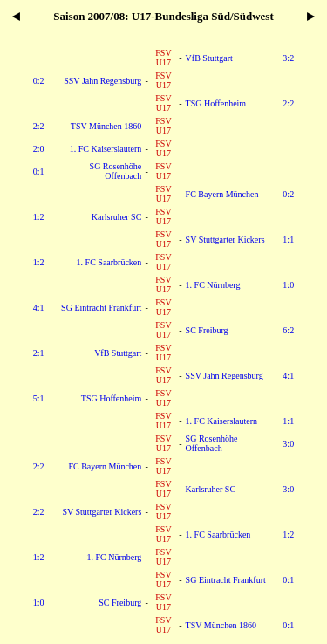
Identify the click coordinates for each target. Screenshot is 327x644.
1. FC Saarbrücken (109, 262)
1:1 (288, 240)
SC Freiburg (207, 330)
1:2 (39, 217)
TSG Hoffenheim (216, 103)
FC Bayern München (222, 194)
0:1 (39, 171)
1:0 (288, 285)
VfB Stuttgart (209, 58)
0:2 (39, 81)
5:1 (39, 398)
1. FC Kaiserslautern (106, 149)
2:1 (39, 353)
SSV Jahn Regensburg (102, 81)
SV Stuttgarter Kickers (225, 240)
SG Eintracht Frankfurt (101, 308)
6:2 (288, 330)
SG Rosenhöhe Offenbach (116, 171)
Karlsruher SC (117, 217)
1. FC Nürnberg (213, 285)
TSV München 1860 (106, 126)
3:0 (288, 444)
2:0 (39, 149)
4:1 (39, 308)
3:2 (288, 58)
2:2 (288, 103)
